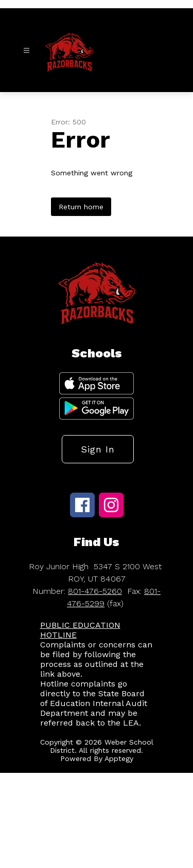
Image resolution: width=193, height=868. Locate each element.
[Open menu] (27, 51)
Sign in (98, 449)
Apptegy (119, 758)
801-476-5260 (95, 591)
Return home (81, 207)
